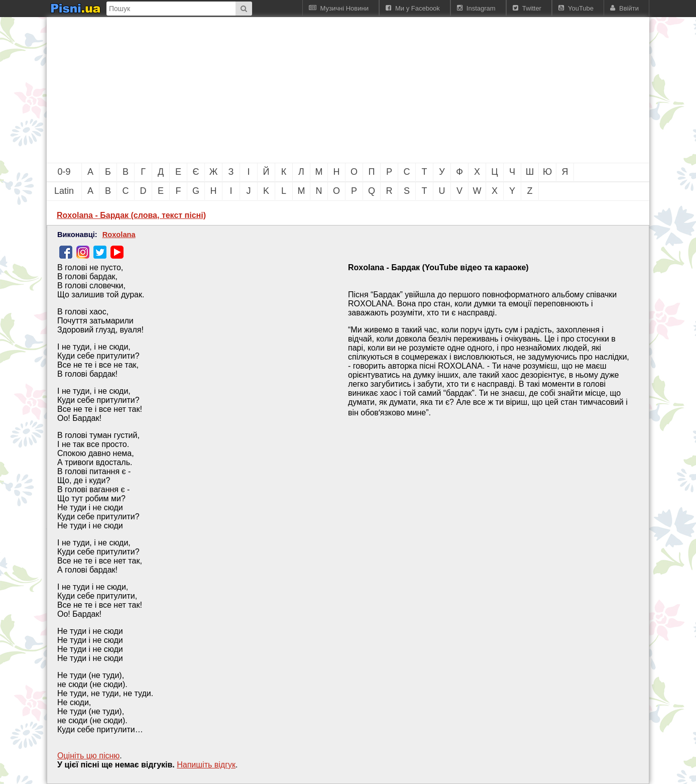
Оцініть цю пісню (88, 756)
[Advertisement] (293, 90)
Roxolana (119, 235)
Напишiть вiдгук (206, 765)
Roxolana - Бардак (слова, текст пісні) (131, 215)
